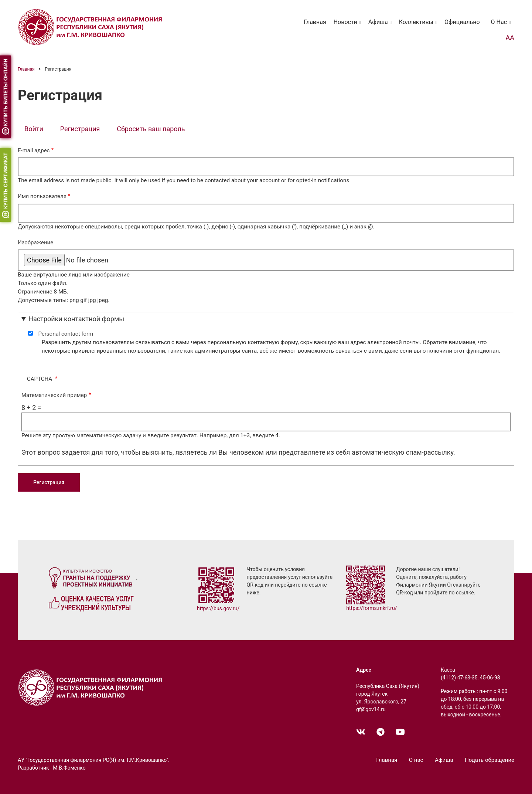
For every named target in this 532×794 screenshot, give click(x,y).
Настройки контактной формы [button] (76, 319)
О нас (502, 26)
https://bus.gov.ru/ (218, 608)
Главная (315, 22)
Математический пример (54, 395)
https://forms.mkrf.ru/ (371, 608)
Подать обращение (490, 760)
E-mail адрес (34, 150)
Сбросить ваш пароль (151, 129)
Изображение (35, 242)
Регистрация (83, 130)
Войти (34, 129)
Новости (349, 26)
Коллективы (419, 26)
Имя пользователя (42, 196)
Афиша (381, 26)
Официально (465, 26)
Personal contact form (66, 334)
